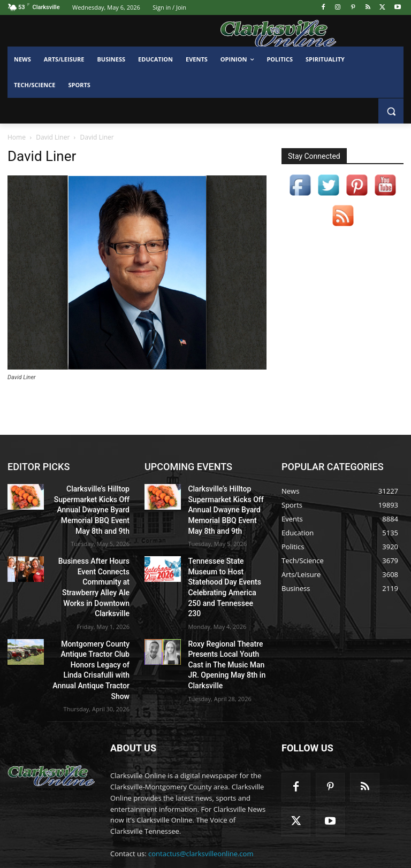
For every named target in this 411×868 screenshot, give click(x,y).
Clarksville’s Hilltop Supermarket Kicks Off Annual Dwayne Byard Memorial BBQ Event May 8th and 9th (93, 506)
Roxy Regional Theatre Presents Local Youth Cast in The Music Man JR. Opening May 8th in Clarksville (226, 636)
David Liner (53, 137)
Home (17, 137)
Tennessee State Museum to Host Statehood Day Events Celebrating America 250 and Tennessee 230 (225, 571)
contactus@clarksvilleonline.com (201, 810)
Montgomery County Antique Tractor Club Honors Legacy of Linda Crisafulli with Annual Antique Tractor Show (96, 636)
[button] (391, 111)
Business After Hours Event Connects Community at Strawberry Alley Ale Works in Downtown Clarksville (93, 571)
